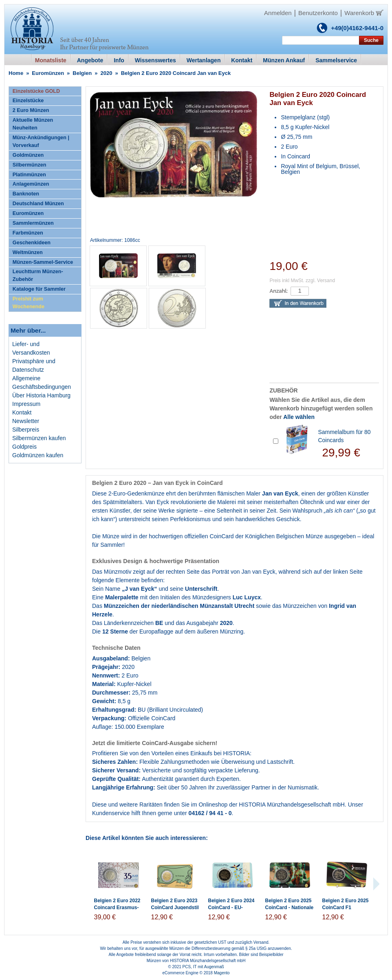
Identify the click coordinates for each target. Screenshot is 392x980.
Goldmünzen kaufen (38, 455)
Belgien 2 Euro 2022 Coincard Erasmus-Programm (117, 908)
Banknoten (26, 194)
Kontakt (22, 412)
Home (16, 73)
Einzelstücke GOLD (36, 91)
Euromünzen (48, 73)
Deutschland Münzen (38, 204)
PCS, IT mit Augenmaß (203, 967)
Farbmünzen (28, 233)
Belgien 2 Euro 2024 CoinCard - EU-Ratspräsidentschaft (232, 908)
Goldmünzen (28, 155)
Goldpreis (24, 447)
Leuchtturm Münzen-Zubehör (38, 275)
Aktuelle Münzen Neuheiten (33, 124)
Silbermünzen (30, 165)
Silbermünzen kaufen (39, 438)
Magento (222, 973)
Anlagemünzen (31, 184)
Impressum (26, 404)
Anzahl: (279, 291)
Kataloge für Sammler (39, 289)
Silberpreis (26, 430)
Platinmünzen (29, 175)
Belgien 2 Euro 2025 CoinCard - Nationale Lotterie (290, 908)
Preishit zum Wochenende (29, 303)
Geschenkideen (32, 243)
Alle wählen (299, 417)
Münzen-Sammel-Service (43, 262)
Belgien (82, 73)
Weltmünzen (28, 252)
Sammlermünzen (33, 223)
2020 (107, 73)
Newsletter (26, 421)
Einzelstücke (28, 101)
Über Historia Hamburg (41, 395)
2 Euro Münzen (31, 110)
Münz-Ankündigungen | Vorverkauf (41, 141)
